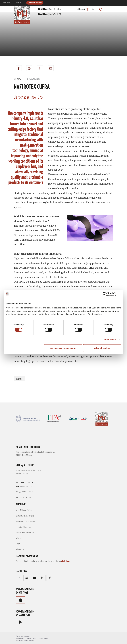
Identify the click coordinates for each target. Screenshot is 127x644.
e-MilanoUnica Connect (35, 3)
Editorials (18, 79)
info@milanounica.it (24, 492)
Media (18, 538)
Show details (110, 340)
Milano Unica (6, 3)
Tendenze (19, 3)
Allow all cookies (102, 348)
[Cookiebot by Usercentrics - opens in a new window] (105, 294)
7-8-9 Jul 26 (50, 9)
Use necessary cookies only (63, 348)
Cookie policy (20, 638)
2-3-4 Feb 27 (50, 15)
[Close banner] (120, 294)
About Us (20, 549)
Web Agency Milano (22, 640)
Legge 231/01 (44, 638)
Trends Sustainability (25, 533)
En (93, 9)
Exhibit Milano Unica (25, 516)
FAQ (18, 544)
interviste (19, 379)
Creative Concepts (24, 527)
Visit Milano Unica (24, 510)
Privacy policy (32, 638)
